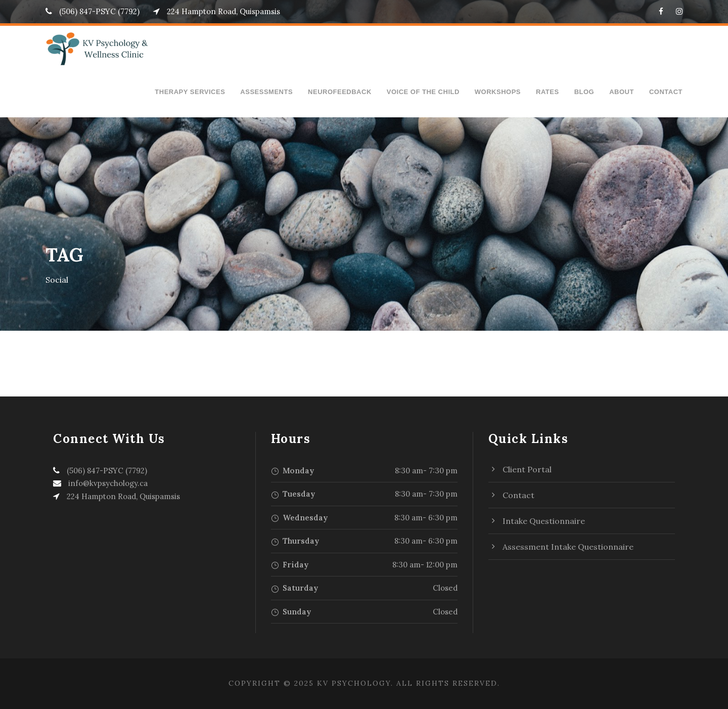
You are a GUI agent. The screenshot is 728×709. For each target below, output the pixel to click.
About (622, 92)
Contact (666, 92)
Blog (584, 92)
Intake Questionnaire (544, 521)
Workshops (498, 92)
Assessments (266, 92)
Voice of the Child (423, 92)
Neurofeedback (340, 92)
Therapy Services (190, 92)
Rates (548, 92)
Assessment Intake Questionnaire (568, 547)
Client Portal (527, 469)
